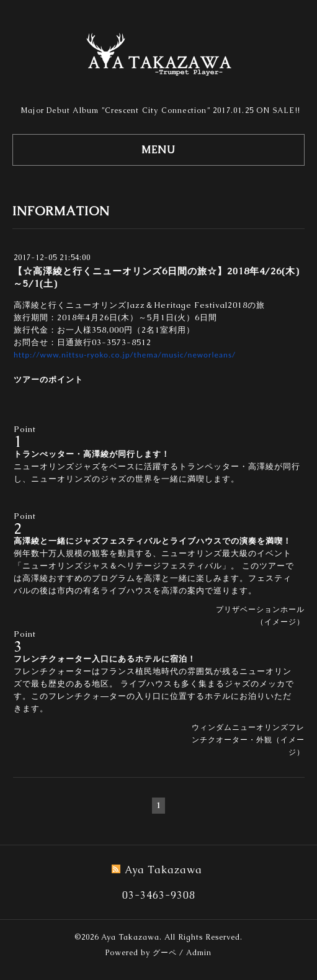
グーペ (165, 953)
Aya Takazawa (130, 937)
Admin (199, 953)
